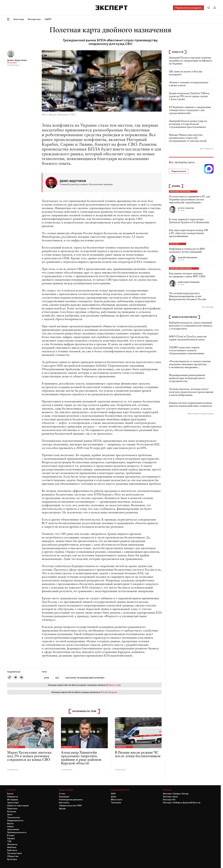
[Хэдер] (112, 8)
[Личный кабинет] (215, 8)
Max (103, 692)
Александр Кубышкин (189, 282)
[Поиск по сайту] (209, 8)
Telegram (112, 692)
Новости (13, 747)
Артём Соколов (186, 208)
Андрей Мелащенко (188, 258)
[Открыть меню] (8, 19)
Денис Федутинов (17, 60)
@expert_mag (113, 685)
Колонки (12, 63)
